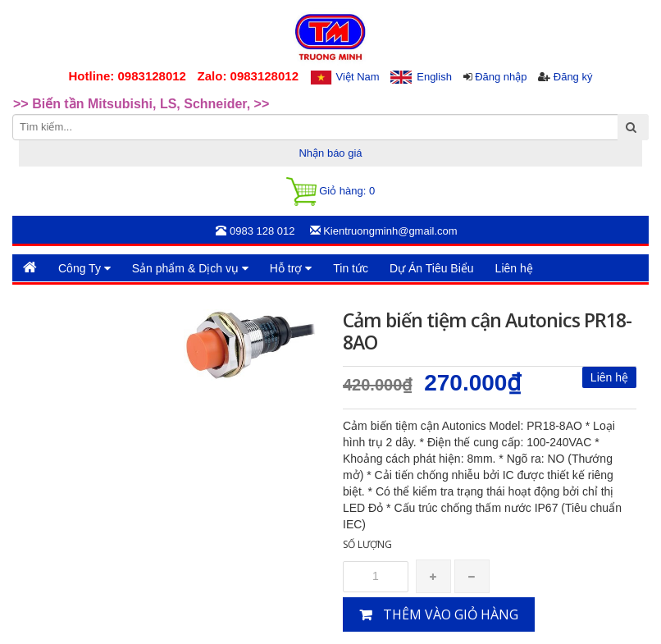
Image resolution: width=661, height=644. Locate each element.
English (434, 77)
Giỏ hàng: (330, 192)
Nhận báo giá (330, 153)
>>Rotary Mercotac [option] (72, 92)
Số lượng (367, 544)
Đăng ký (573, 77)
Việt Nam (358, 77)
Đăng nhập (501, 77)
